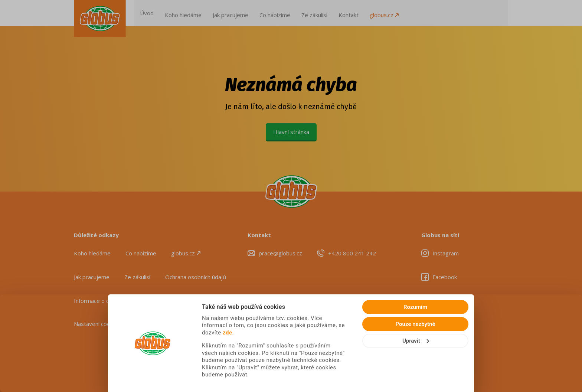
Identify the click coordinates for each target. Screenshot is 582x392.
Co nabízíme (292, 13)
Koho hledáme (201, 13)
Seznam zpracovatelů (168, 301)
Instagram (446, 253)
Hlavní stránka (291, 132)
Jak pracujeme (248, 13)
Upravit (520, 360)
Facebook (445, 277)
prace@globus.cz (280, 253)
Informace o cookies (100, 301)
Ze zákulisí (332, 13)
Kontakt (366, 13)
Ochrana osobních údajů (196, 277)
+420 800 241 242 (352, 253)
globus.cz (402, 13)
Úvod (164, 13)
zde (389, 337)
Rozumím (520, 327)
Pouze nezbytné (520, 344)
